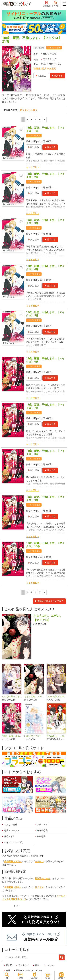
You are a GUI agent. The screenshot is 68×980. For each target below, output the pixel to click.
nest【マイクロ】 (33, 736)
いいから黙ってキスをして (12, 697)
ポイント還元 (55, 48)
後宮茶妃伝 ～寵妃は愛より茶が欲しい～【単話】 (56, 736)
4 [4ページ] (35, 120)
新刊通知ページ (42, 878)
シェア (17, 906)
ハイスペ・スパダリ (14, 842)
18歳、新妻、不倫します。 (12, 736)
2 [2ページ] (27, 120)
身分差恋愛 (42, 830)
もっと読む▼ (33, 167)
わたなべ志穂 (50, 54)
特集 (37, 965)
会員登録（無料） (13, 861)
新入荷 (9, 965)
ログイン (55, 4)
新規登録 (46, 4)
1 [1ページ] (23, 120)
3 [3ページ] (31, 120)
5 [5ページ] (40, 120)
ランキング (24, 965)
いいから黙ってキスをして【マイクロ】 (56, 697)
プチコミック (50, 59)
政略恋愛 (41, 836)
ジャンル (50, 965)
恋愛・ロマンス (12, 830)
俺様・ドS (9, 836)
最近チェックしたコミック (29, 971)
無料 (8, 971)
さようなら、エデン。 (34, 697)
